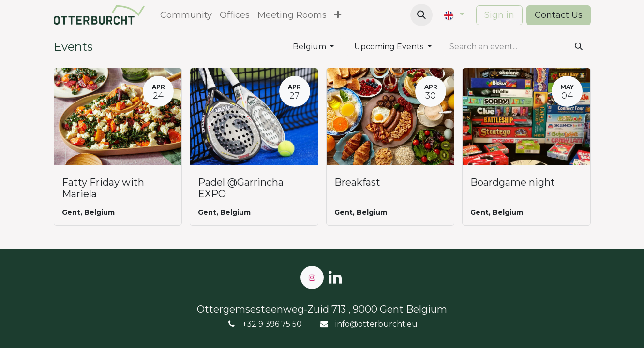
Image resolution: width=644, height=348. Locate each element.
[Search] (579, 47)
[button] (421, 15)
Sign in (499, 15)
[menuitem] (186, 15)
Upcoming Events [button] (390, 47)
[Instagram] (312, 277)
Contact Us (559, 15)
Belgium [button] (310, 47)
